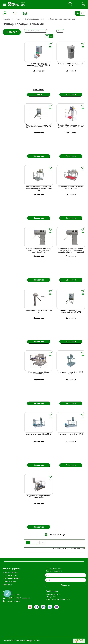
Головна (6, 19)
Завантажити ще (55, 535)
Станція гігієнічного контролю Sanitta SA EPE (71, 188)
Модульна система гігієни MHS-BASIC (71, 373)
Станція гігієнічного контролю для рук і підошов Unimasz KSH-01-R (39, 189)
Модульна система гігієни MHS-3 (39, 435)
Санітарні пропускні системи (62, 19)
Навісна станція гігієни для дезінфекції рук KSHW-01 (71, 311)
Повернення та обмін (11, 578)
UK (78, 13)
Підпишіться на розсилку (54, 571)
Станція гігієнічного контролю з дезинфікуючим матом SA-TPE (71, 126)
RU (83, 13)
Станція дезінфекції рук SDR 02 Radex (71, 64)
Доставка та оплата (10, 575)
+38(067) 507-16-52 (13, 595)
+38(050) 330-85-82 (13, 601)
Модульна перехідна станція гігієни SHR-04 (39, 497)
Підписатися (66, 585)
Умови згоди (7, 584)
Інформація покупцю (11, 572)
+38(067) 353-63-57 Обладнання (18, 598)
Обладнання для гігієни (35, 19)
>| (43, 543)
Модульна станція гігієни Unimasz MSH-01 (39, 373)
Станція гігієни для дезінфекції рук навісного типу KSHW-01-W (39, 126)
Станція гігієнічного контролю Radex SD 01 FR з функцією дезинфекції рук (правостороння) (39, 251)
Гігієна (17, 19)
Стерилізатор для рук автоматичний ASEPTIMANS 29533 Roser (39, 65)
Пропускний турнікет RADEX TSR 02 (39, 311)
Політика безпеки (9, 581)
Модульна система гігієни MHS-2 (71, 435)
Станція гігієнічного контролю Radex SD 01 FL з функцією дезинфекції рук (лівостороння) (71, 250)
